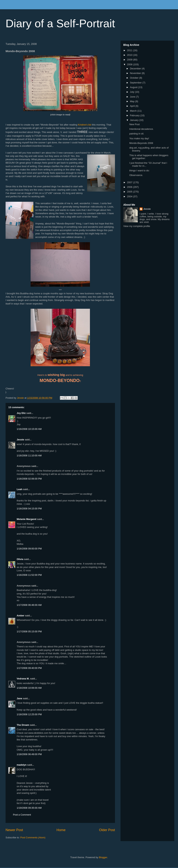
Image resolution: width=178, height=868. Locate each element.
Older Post (107, 830)
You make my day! (139, 138)
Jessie (20, 440)
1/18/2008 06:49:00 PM (29, 754)
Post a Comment (22, 815)
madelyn (22, 765)
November (136, 73)
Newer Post (14, 830)
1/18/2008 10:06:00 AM (29, 688)
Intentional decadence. (141, 129)
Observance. (136, 175)
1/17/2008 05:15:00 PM (29, 631)
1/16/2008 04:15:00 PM (29, 509)
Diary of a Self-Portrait (60, 23)
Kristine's (83, 125)
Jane (19, 698)
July (132, 92)
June (133, 97)
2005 (130, 192)
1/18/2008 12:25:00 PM (29, 714)
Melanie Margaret (27, 519)
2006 (130, 187)
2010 (130, 55)
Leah (19, 489)
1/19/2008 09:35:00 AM (29, 808)
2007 (130, 182)
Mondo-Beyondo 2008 (141, 143)
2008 (130, 64)
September (136, 83)
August (134, 87)
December (136, 69)
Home (61, 830)
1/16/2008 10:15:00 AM (29, 429)
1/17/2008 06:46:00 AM (29, 605)
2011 (130, 50)
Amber (20, 616)
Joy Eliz (21, 413)
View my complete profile (137, 226)
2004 (130, 196)
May (133, 101)
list (90, 125)
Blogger (103, 857)
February (135, 115)
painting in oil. (137, 134)
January (135, 120)
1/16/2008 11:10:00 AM (29, 456)
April (133, 106)
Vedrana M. (23, 679)
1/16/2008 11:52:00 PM (29, 575)
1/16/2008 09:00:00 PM (29, 549)
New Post (134, 124)
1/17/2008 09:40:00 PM (29, 668)
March (134, 111)
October (135, 78)
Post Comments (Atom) (33, 837)
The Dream (23, 725)
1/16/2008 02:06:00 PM (29, 479)
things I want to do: (139, 171)
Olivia (20, 559)
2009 (130, 60)
